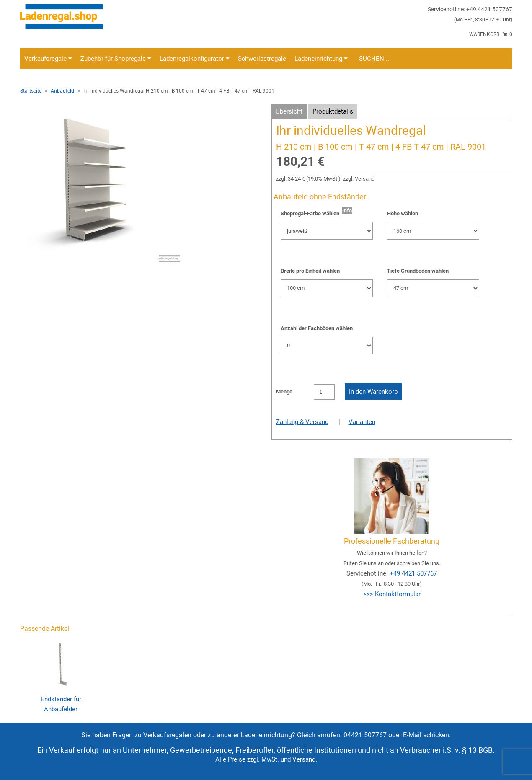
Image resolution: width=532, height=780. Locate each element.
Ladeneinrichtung (321, 59)
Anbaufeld (62, 91)
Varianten (362, 422)
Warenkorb (491, 34)
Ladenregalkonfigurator (195, 59)
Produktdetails (333, 111)
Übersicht (289, 111)
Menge (284, 391)
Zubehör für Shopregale (116, 59)
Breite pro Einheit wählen (310, 271)
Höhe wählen (403, 213)
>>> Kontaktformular (392, 594)
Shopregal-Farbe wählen (311, 213)
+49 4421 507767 (413, 573)
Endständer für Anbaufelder (61, 699)
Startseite (31, 91)
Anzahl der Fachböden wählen (317, 328)
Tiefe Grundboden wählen (418, 271)
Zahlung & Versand (302, 422)
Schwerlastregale (262, 59)
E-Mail (412, 735)
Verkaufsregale (48, 59)
